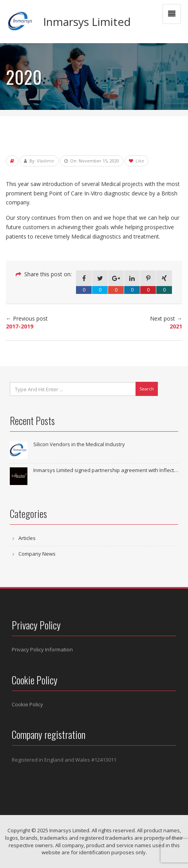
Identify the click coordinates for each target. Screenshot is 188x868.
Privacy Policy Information (42, 649)
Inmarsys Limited (87, 22)
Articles (27, 538)
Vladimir (46, 161)
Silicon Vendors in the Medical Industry (79, 444)
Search (147, 389)
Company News (37, 554)
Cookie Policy (27, 704)
